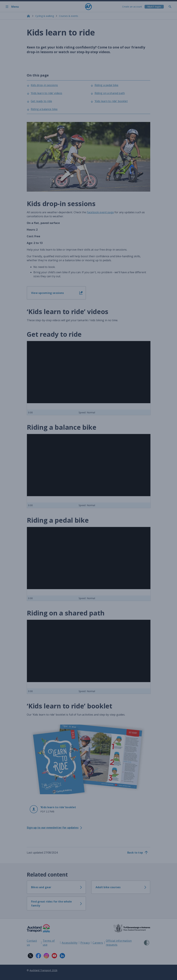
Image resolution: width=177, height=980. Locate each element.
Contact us (32, 943)
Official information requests (119, 943)
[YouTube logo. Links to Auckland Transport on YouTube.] (54, 956)
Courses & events (69, 16)
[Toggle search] (171, 7)
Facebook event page (100, 212)
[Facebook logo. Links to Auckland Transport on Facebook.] (38, 956)
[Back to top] (138, 853)
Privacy (85, 943)
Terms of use (49, 943)
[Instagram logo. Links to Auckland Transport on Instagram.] (46, 956)
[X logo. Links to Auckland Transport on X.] (30, 956)
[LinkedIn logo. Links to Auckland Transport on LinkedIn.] (62, 956)
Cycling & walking (45, 16)
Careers (98, 943)
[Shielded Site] (147, 943)
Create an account (132, 7)
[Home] (88, 7)
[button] (56, 809)
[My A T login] (154, 7)
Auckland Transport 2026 (44, 970)
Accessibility (70, 943)
